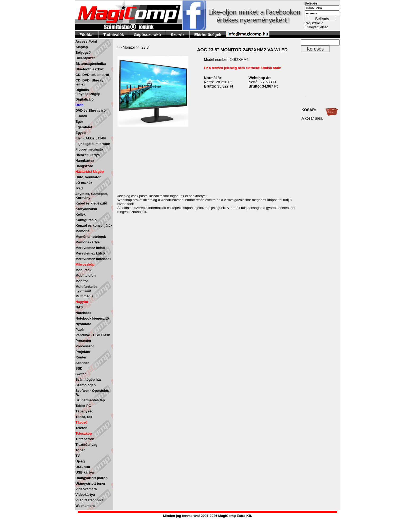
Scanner (82, 363)
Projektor (83, 352)
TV (78, 456)
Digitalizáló (85, 99)
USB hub (83, 467)
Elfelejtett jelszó (316, 27)
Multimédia (84, 296)
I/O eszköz (84, 183)
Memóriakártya (88, 242)
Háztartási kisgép (90, 172)
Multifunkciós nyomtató (87, 289)
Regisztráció (314, 23)
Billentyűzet (85, 58)
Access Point (86, 41)
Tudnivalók (114, 35)
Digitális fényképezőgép (88, 92)
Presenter (83, 341)
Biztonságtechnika (91, 64)
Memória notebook (91, 237)
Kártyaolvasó (86, 209)
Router (81, 357)
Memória (82, 231)
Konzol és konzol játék (94, 226)
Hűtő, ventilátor (88, 177)
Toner (80, 450)
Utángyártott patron (91, 478)
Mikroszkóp (85, 264)
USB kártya (85, 472)
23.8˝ (146, 47)
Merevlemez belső (90, 248)
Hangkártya (85, 160)
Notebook (83, 313)
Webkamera (85, 506)
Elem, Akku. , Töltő (91, 138)
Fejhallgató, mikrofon (93, 144)
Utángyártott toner (90, 483)
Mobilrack (84, 270)
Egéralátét (84, 127)
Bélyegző (83, 53)
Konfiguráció (86, 220)
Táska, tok (84, 417)
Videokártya (85, 495)
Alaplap (82, 47)
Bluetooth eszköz (90, 69)
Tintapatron (85, 439)
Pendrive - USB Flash (93, 335)
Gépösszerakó (147, 35)
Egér (79, 122)
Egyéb (81, 133)
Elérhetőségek (208, 35)
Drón (79, 105)
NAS (79, 307)
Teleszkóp (84, 433)
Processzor (85, 346)
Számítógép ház (88, 379)
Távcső (81, 422)
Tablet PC (83, 406)
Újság (80, 461)
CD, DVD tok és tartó (92, 75)
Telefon (81, 428)
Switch (81, 374)
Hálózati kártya (88, 155)
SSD (79, 368)
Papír (80, 329)
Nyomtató (83, 324)
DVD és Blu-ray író (91, 110)
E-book (81, 116)
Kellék (80, 214)
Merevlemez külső (90, 253)
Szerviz (178, 35)
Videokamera (86, 489)
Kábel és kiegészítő (91, 203)
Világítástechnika (89, 500)
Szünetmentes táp (90, 400)
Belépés (322, 19)
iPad (79, 188)
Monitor (82, 281)
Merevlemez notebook (93, 259)
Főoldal (86, 35)
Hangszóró (84, 166)
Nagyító (82, 302)
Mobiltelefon (86, 276)
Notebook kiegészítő (92, 318)
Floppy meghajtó (89, 149)
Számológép (86, 385)
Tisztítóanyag (86, 445)
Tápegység (84, 411)
